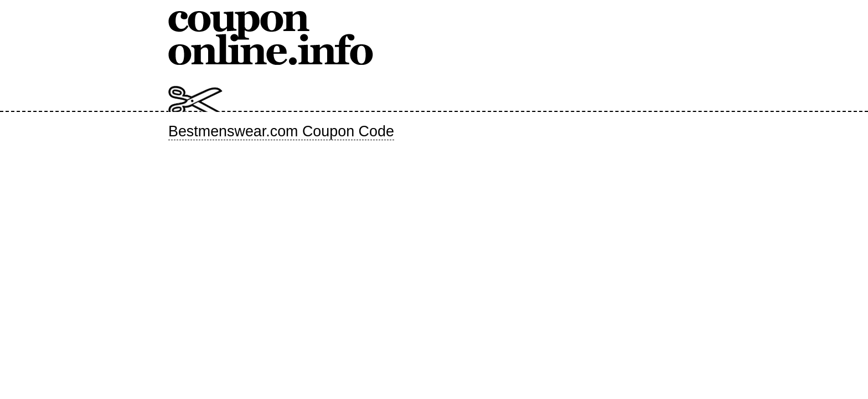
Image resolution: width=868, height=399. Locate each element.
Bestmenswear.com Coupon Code (281, 131)
